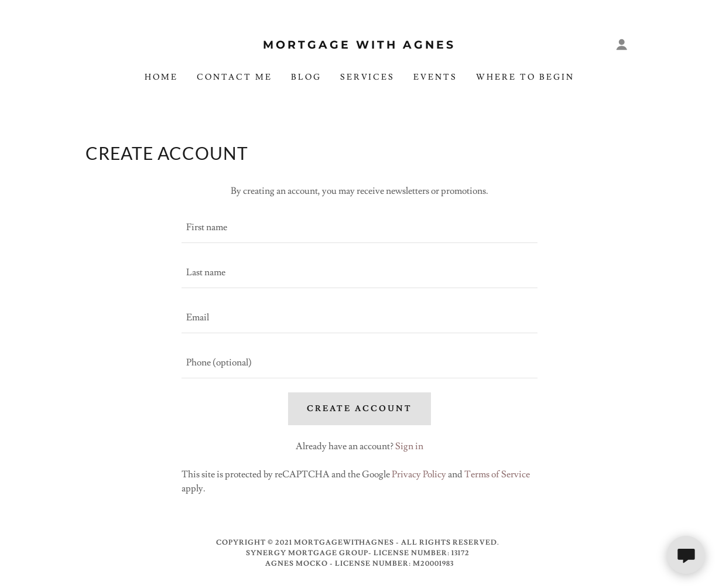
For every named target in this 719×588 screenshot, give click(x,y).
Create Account (360, 409)
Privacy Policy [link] (419, 474)
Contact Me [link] (234, 77)
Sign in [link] (409, 446)
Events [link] (435, 77)
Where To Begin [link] (525, 77)
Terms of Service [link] (497, 474)
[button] (622, 45)
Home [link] (161, 77)
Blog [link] (306, 77)
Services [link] (368, 77)
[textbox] (359, 228)
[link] (359, 46)
